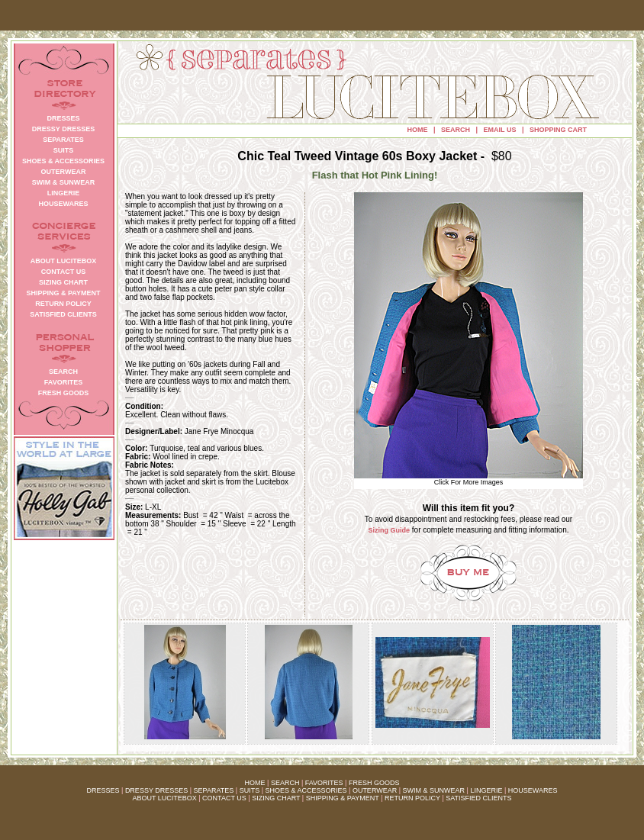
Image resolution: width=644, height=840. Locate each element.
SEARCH (456, 130)
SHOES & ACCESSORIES (306, 790)
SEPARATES (214, 790)
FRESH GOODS (374, 783)
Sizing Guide (390, 530)
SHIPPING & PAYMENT (343, 798)
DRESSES (103, 790)
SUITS (250, 790)
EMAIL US (500, 130)
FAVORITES (324, 783)
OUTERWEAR (375, 790)
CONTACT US (224, 798)
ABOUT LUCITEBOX (164, 798)
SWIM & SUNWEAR (434, 790)
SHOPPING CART (558, 130)
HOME (418, 130)
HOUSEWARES (533, 790)
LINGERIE (486, 790)
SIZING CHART (276, 798)
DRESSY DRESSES (156, 790)
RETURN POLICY (412, 798)
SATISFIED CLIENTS (478, 798)
